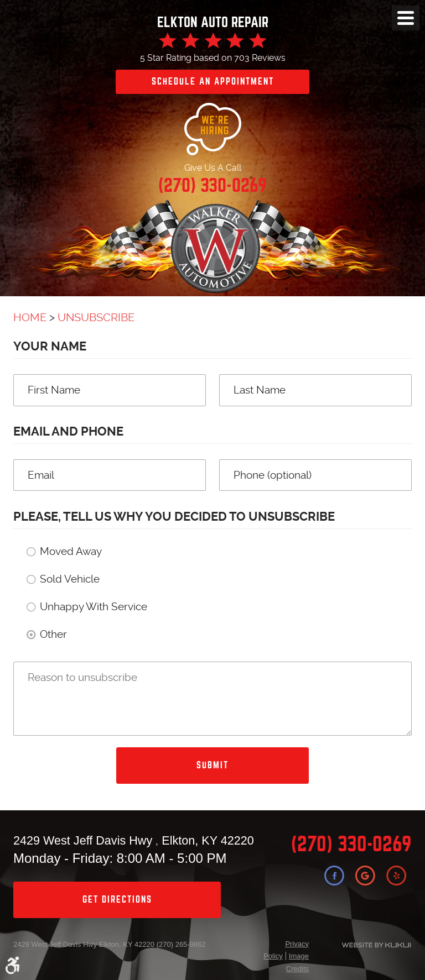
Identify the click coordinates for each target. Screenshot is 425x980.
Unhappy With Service (94, 607)
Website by (367, 945)
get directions (117, 900)
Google (365, 876)
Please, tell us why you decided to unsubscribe (174, 517)
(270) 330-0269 (351, 844)
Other (53, 634)
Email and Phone (68, 431)
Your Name (50, 346)
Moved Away (71, 551)
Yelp (396, 876)
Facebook (334, 876)
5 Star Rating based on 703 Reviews (213, 58)
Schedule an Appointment (213, 82)
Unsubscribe (96, 317)
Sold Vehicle (70, 579)
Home (30, 317)
